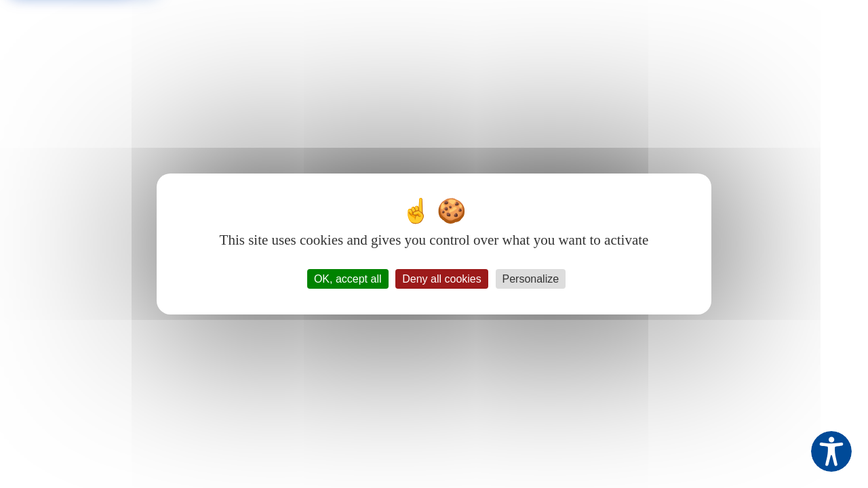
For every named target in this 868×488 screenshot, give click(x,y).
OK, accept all (348, 279)
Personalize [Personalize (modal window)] (531, 279)
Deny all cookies (442, 279)
